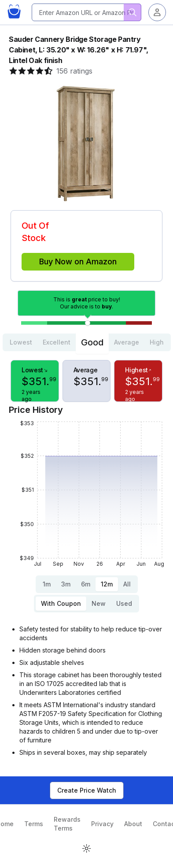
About (133, 824)
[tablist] (87, 342)
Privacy (102, 824)
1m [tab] (47, 584)
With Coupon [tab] (61, 603)
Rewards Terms (67, 824)
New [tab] (99, 603)
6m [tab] (86, 584)
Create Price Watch (87, 790)
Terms (34, 824)
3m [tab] (66, 584)
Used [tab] (124, 603)
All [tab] (127, 584)
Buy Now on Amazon (78, 262)
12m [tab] (107, 584)
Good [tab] (92, 342)
